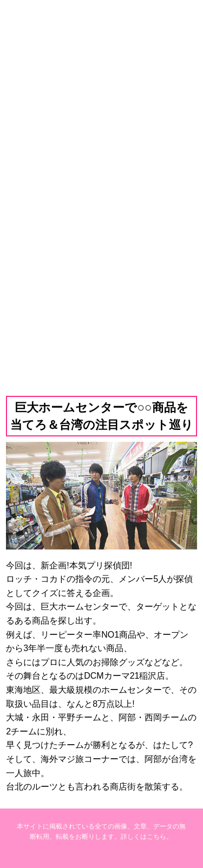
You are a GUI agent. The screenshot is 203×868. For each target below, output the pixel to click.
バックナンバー (101, 318)
